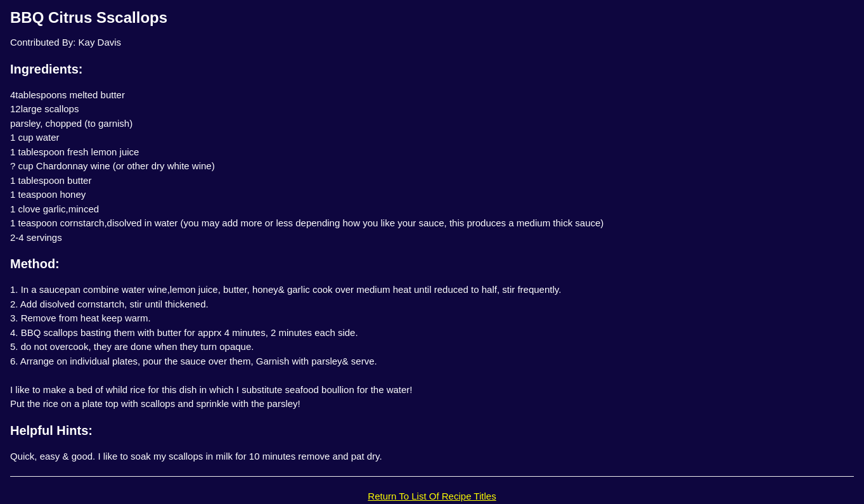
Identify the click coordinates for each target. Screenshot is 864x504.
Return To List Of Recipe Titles (432, 496)
